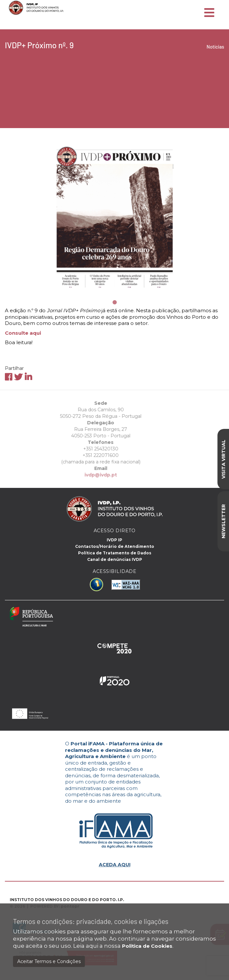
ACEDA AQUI (115, 865)
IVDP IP (114, 540)
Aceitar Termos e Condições (49, 961)
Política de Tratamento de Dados (115, 553)
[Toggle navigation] (209, 13)
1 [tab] (114, 302)
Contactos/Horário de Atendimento (115, 546)
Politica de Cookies (147, 946)
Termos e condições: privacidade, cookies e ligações (91, 921)
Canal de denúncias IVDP (115, 559)
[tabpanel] (114, 216)
